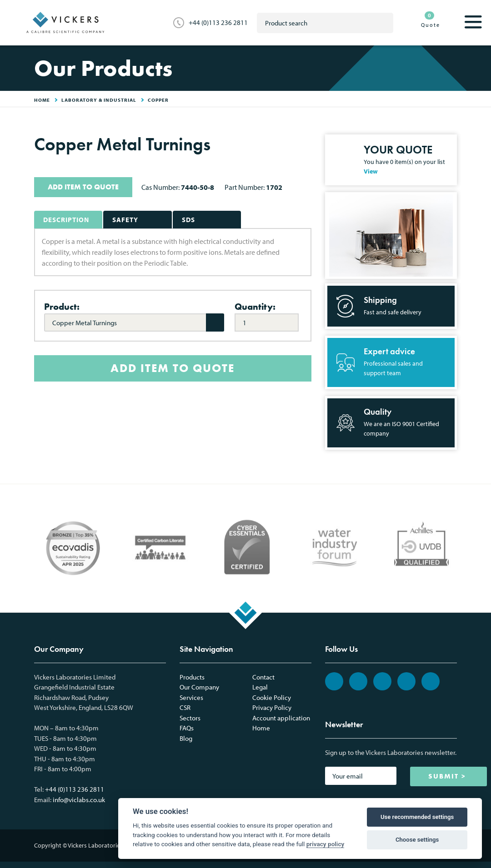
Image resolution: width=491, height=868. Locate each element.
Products (192, 677)
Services (191, 697)
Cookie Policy (272, 697)
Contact (263, 677)
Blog (186, 738)
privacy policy (326, 844)
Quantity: (255, 307)
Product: (62, 307)
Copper (158, 100)
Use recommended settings (417, 817)
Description (66, 220)
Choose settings (417, 840)
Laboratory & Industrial (99, 100)
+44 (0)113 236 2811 (218, 22)
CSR (185, 707)
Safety (125, 220)
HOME (42, 100)
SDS (188, 220)
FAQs (187, 728)
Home (261, 728)
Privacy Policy (272, 707)
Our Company (199, 687)
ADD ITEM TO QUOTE (83, 187)
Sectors (190, 718)
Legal (260, 687)
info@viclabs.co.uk (79, 800)
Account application (281, 718)
